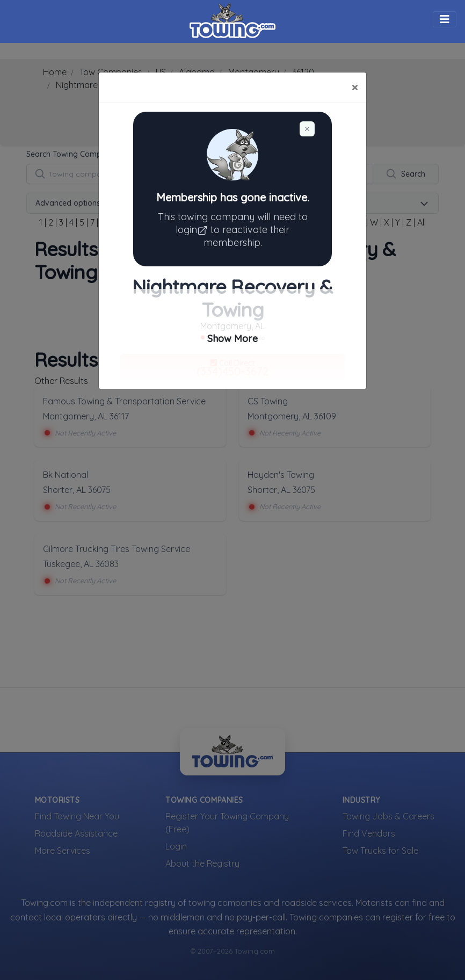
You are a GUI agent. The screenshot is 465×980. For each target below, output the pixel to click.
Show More (233, 339)
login (193, 230)
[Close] (355, 88)
